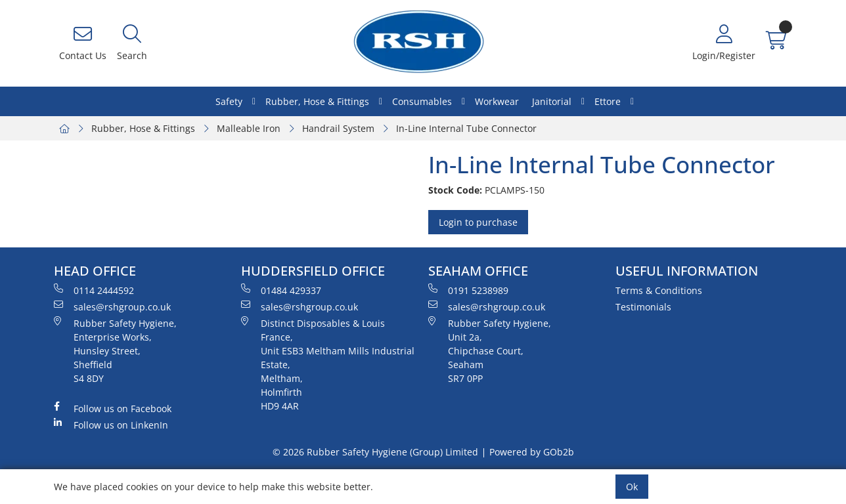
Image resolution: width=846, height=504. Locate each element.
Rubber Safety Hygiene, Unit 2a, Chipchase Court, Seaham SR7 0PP (490, 350)
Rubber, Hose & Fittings (317, 101)
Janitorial (552, 101)
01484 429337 (281, 290)
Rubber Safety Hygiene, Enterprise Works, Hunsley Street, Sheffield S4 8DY (115, 350)
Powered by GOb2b (532, 452)
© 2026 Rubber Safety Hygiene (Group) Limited (375, 452)
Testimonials (643, 307)
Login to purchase (478, 222)
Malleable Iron (249, 128)
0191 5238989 (468, 290)
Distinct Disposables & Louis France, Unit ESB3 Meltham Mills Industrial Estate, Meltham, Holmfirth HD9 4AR (328, 364)
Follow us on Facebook (113, 408)
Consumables (422, 101)
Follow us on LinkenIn (111, 425)
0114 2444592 (94, 290)
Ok (632, 487)
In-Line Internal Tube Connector (466, 128)
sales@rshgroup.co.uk (112, 306)
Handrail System (338, 128)
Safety (229, 101)
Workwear (497, 101)
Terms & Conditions (659, 290)
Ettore (608, 101)
